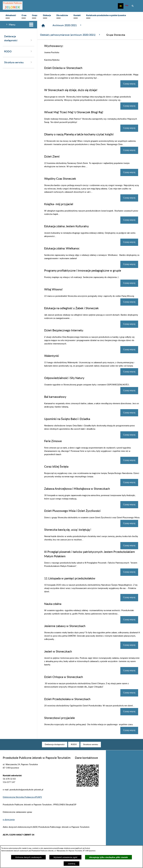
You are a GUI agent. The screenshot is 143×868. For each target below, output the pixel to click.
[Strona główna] (43, 26)
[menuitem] (11, 16)
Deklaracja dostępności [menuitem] (19, 39)
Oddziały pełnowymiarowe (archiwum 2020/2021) (70, 35)
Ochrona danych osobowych (28, 857)
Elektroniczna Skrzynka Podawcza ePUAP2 (22, 797)
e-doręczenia (9, 820)
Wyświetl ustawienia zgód (65, 857)
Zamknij (71, 864)
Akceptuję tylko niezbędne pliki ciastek (109, 857)
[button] (121, 6)
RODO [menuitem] (19, 51)
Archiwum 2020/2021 (67, 25)
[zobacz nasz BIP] (127, 6)
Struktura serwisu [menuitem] (19, 62)
